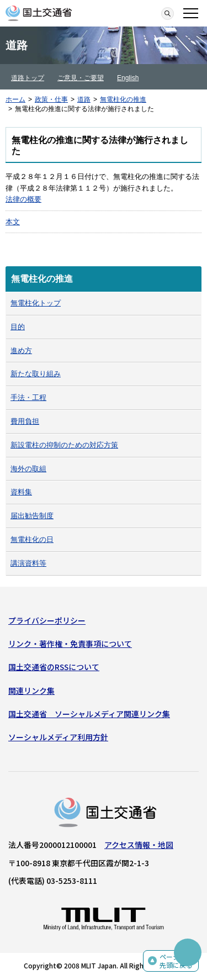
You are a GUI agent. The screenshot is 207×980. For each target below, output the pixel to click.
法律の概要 (23, 199)
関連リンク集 (31, 691)
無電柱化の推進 (123, 99)
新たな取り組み (36, 374)
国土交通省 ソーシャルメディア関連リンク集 (89, 714)
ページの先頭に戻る (176, 961)
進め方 (21, 351)
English (128, 78)
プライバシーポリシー (47, 620)
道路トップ (28, 78)
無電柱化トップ (36, 303)
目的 (18, 327)
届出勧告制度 (32, 516)
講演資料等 (28, 563)
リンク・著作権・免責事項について (70, 644)
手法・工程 (28, 397)
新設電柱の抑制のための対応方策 (64, 445)
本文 (13, 222)
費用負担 (25, 421)
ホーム (15, 99)
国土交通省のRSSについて (54, 667)
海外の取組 (28, 469)
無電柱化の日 (32, 539)
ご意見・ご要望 (81, 78)
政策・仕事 (51, 99)
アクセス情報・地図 (139, 845)
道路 (84, 99)
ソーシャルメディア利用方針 (58, 737)
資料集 (21, 492)
